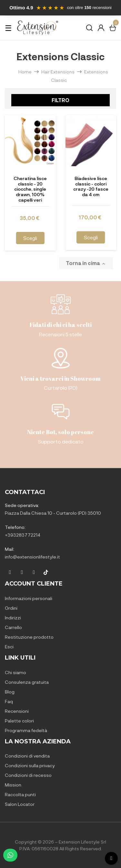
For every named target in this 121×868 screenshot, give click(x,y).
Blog (10, 692)
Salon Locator (20, 804)
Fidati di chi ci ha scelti (61, 325)
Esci (9, 647)
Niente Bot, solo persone (60, 432)
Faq (9, 701)
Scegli (30, 238)
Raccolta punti (20, 794)
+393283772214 (23, 535)
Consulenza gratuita (27, 682)
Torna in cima (86, 263)
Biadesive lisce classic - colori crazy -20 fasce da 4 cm (91, 186)
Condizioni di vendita (27, 756)
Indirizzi (13, 618)
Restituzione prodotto (29, 637)
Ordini (11, 608)
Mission (13, 785)
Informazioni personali (29, 598)
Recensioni (17, 711)
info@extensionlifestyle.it (32, 557)
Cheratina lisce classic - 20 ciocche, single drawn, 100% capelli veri (30, 189)
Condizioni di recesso (28, 775)
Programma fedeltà (26, 730)
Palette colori (19, 721)
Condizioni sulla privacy (30, 765)
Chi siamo (15, 672)
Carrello (13, 627)
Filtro (60, 100)
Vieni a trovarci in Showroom (60, 378)
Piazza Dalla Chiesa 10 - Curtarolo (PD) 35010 (53, 513)
